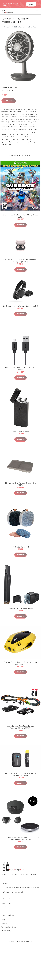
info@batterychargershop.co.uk (12, 892)
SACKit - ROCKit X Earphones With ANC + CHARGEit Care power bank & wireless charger (20, 838)
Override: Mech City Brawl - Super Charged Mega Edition (20, 216)
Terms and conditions (9, 927)
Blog (3, 920)
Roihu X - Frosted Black (20, 432)
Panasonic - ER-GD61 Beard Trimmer (20, 609)
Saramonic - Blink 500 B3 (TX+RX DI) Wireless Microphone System (20, 774)
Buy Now (9, 101)
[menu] (37, 11)
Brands (4, 907)
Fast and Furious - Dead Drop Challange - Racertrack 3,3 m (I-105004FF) (20, 727)
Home (4, 25)
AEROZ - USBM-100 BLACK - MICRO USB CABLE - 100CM (20, 369)
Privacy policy (6, 931)
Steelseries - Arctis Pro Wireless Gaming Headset (20, 306)
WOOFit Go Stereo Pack (20, 547)
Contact (4, 923)
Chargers (14, 88)
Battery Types (6, 903)
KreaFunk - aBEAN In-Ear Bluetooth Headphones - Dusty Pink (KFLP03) (21, 261)
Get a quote (31, 4)
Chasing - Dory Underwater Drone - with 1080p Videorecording (21, 663)
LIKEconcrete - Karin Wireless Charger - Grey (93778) (21, 484)
